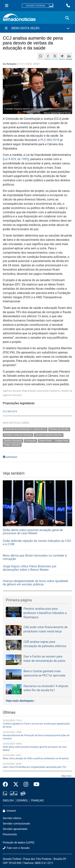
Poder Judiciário (12, 445)
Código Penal (62, 441)
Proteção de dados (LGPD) (19, 843)
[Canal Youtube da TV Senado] (35, 785)
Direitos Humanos (13, 441)
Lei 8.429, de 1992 (16, 159)
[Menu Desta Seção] (37, 28)
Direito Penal (46, 441)
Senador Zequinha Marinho (49, 435)
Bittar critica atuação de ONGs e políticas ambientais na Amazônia (36, 758)
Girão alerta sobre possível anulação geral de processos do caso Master (33, 532)
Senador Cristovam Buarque (18, 435)
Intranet (9, 811)
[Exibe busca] (67, 18)
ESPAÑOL (22, 801)
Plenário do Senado (59, 429)
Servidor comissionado (16, 824)
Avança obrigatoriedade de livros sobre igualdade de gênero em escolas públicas (35, 583)
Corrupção (31, 441)
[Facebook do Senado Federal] (7, 785)
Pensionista (10, 834)
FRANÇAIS (37, 801)
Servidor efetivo (12, 818)
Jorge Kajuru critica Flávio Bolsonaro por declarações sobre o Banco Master (30, 568)
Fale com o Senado (16, 848)
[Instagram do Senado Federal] (26, 785)
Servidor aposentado (15, 829)
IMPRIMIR (10, 457)
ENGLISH (8, 801)
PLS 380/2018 (50, 140)
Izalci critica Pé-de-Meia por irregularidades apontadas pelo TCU (35, 767)
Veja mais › (67, 776)
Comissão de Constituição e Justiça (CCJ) (25, 429)
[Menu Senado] (7, 6)
